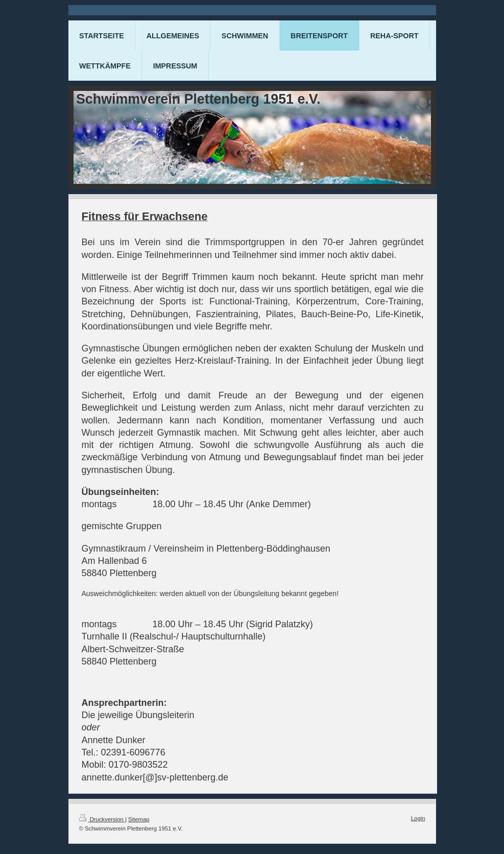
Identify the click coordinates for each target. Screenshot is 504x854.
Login (418, 818)
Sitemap (139, 819)
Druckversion (102, 819)
